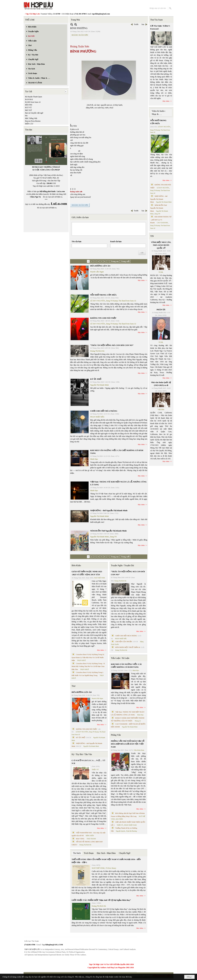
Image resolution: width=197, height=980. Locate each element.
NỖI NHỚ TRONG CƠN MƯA (103, 295)
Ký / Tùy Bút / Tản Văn (82, 754)
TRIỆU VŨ (95, 770)
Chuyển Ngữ (125, 853)
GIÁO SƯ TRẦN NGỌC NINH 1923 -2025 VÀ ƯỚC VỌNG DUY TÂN (87, 573)
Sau (143, 24)
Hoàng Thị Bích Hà (97, 351)
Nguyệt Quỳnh (120, 831)
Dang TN (113, 537)
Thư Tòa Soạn (157, 20)
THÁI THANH (91, 839)
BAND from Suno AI (33, 102)
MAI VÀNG (80, 839)
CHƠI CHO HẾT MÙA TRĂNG (104, 411)
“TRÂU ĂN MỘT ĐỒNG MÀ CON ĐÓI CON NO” (112, 345)
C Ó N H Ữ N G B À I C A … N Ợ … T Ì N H (88, 762)
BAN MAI (29, 99)
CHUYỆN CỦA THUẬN (124, 642)
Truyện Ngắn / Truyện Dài (122, 565)
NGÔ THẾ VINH (100, 578)
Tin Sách (77, 853)
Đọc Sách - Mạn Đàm (106, 853)
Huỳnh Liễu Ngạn (97, 272)
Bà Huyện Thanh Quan (33, 97)
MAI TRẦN (119, 819)
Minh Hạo (94, 459)
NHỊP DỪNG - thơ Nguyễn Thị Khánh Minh (109, 510)
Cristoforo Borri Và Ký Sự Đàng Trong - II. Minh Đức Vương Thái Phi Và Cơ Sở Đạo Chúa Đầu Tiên (88, 666)
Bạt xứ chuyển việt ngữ (34, 113)
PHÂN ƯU (161, 310)
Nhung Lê (138, 721)
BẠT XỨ (28, 110)
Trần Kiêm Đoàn (139, 750)
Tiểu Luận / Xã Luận (120, 658)
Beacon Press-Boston (33, 121)
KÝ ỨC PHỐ (96, 379)
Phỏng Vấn (116, 735)
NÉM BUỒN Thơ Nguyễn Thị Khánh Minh (108, 531)
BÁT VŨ (28, 108)
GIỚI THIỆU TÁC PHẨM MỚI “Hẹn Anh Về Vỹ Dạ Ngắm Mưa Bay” (101, 900)
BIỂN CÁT (29, 124)
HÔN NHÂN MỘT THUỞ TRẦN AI (128, 647)
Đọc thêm (141, 280)
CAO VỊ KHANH (162, 223)
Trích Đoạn (89, 853)
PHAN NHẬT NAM (130, 825)
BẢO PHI (29, 105)
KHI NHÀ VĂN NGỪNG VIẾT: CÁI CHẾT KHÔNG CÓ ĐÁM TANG (126, 666)
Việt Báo (161, 409)
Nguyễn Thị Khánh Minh (99, 385)
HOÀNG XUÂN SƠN (80, 35)
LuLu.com (61, 191)
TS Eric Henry (111, 868)
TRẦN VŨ (120, 825)
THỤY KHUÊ (81, 660)
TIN (152, 236)
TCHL (161, 272)
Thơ (73, 686)
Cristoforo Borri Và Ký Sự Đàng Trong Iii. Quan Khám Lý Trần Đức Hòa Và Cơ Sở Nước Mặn (88, 657)
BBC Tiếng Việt (31, 118)
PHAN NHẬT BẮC (97, 417)
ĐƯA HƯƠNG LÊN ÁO (100, 266)
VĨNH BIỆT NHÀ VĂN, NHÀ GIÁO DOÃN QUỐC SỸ (161, 245)
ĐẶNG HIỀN (90, 836)
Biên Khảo (76, 565)
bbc (26, 116)
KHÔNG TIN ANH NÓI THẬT (103, 318)
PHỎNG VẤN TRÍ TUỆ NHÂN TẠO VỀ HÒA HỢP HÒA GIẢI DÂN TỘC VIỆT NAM (128, 744)
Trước (136, 24)
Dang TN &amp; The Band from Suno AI (121, 301)
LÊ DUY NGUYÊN (98, 301)
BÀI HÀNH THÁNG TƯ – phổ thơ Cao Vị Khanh (161, 220)
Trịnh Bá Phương (131, 831)
